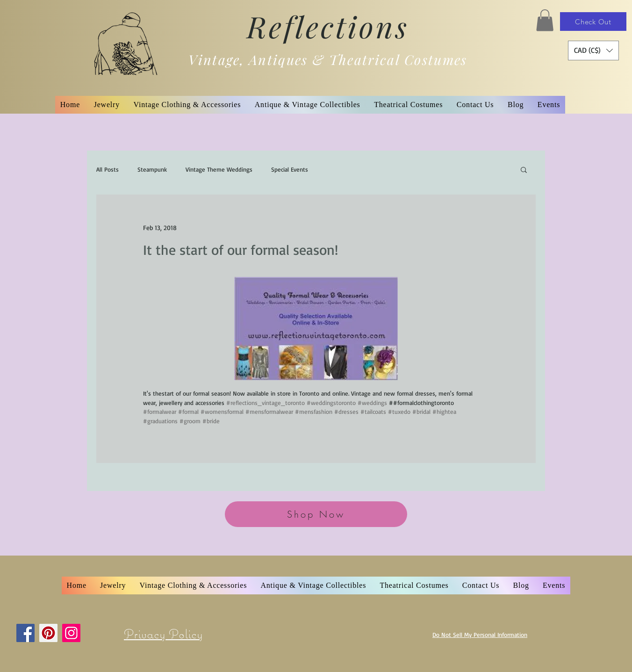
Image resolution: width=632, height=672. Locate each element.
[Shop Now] (316, 514)
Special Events (290, 169)
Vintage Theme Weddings (219, 169)
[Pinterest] (48, 633)
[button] (545, 20)
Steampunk (152, 169)
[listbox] (593, 51)
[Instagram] (71, 633)
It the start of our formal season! (241, 249)
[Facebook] (25, 633)
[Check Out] (593, 22)
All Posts (108, 169)
